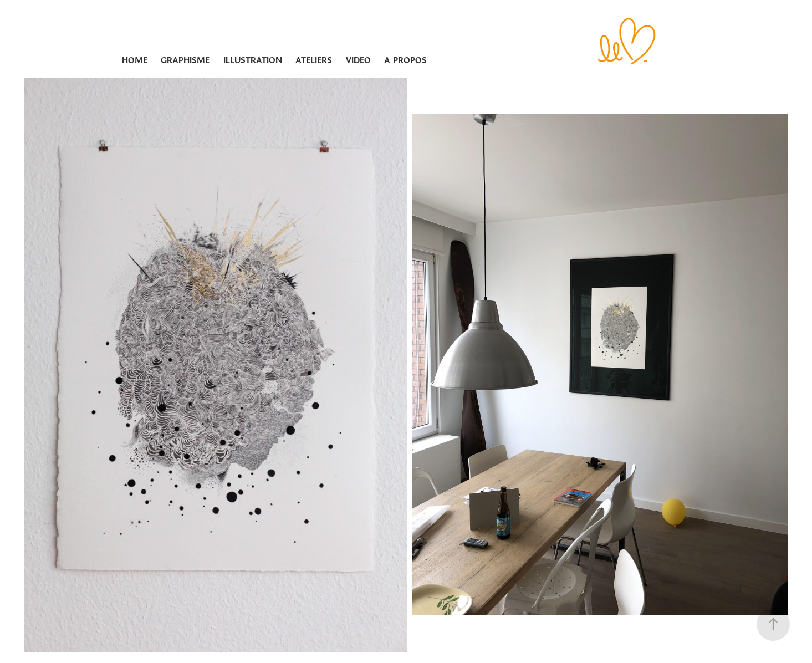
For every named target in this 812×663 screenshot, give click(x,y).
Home (135, 60)
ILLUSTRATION (253, 60)
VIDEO (358, 60)
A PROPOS (405, 60)
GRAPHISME (185, 60)
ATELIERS (314, 60)
